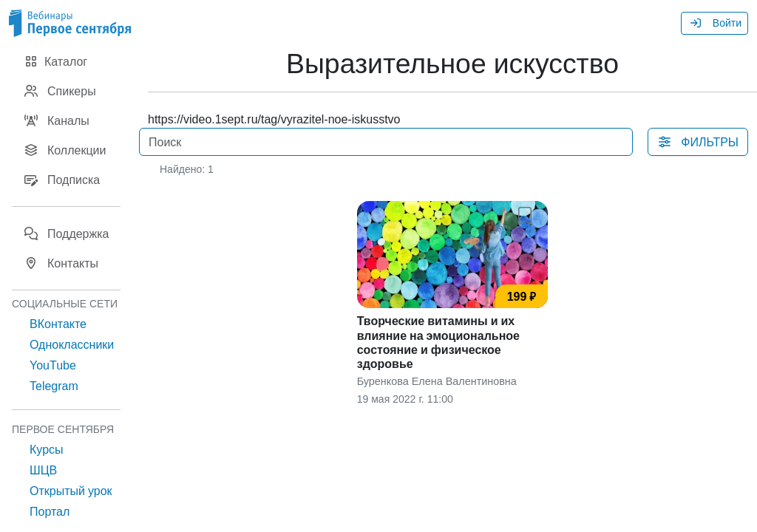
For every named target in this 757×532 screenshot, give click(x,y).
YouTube (53, 365)
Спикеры (60, 91)
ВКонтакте (58, 324)
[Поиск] (386, 142)
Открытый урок (71, 491)
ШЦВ (43, 470)
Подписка (62, 180)
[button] (528, 213)
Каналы (57, 120)
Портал (50, 511)
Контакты (61, 263)
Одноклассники (72, 344)
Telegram (54, 386)
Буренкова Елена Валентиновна (437, 381)
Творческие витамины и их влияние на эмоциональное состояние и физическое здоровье (438, 342)
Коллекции (65, 150)
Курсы (47, 449)
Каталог (55, 61)
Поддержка (66, 233)
